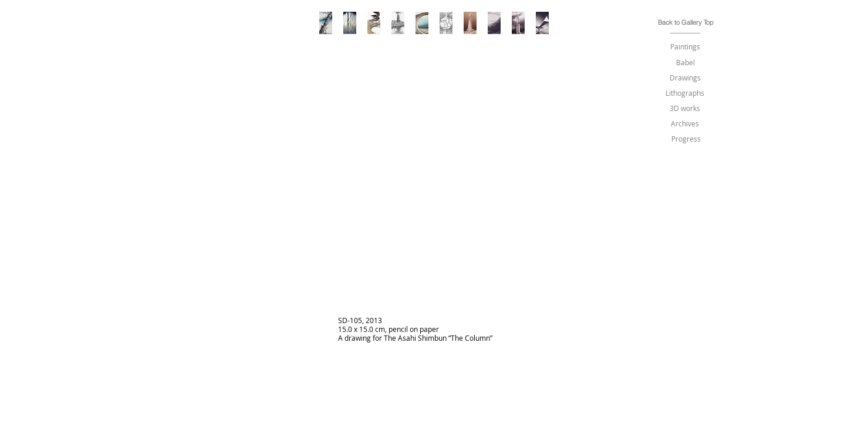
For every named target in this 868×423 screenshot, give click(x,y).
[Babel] (685, 63)
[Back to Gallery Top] (686, 23)
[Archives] (685, 124)
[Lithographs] (685, 93)
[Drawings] (685, 78)
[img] (435, 216)
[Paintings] (685, 47)
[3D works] (685, 108)
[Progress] (686, 139)
